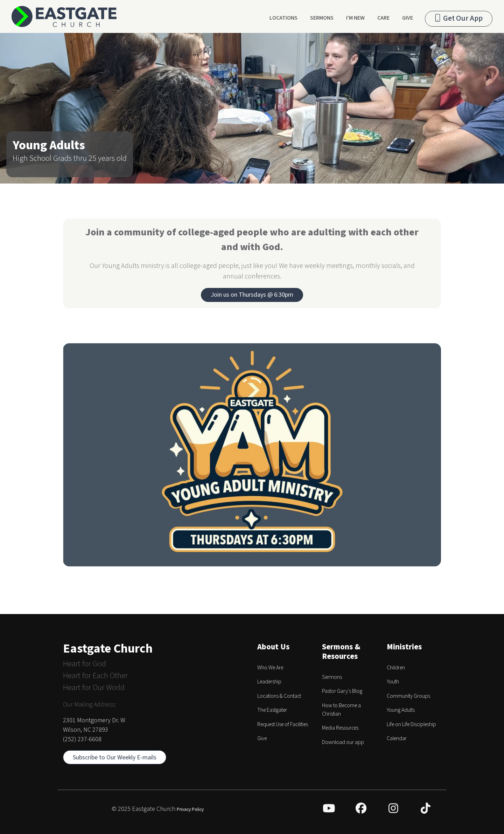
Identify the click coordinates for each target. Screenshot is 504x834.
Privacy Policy (190, 809)
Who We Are (270, 668)
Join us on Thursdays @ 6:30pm (252, 295)
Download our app (343, 742)
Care (383, 18)
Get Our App (459, 18)
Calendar (397, 738)
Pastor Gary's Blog (342, 691)
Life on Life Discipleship (411, 724)
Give (408, 18)
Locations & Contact (279, 696)
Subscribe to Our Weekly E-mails (115, 757)
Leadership (269, 682)
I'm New (355, 18)
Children (396, 668)
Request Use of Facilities (283, 724)
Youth (393, 682)
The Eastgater (272, 710)
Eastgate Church (108, 649)
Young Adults (401, 710)
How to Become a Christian (341, 710)
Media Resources (340, 728)
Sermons (322, 18)
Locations (283, 18)
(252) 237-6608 (82, 739)
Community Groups (408, 696)
